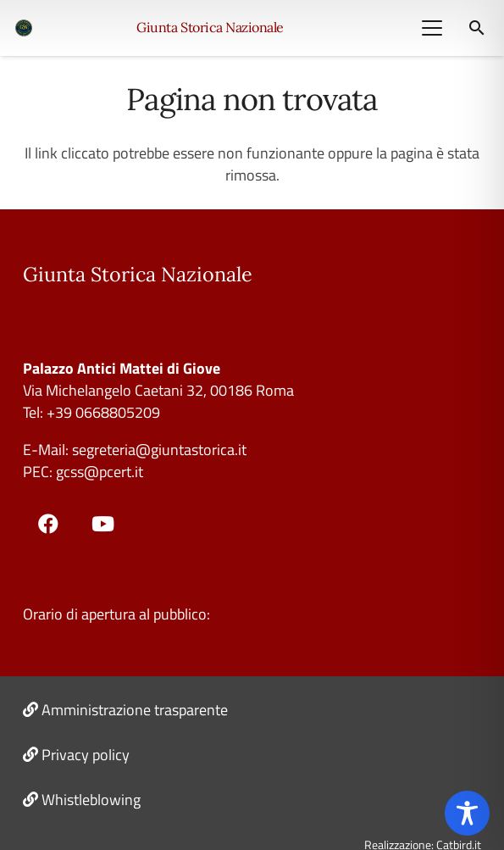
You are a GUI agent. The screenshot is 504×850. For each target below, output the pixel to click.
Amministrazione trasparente (135, 710)
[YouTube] (103, 524)
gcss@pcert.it (100, 472)
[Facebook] (48, 524)
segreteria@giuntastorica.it (158, 450)
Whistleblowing (91, 800)
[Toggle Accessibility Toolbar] (467, 813)
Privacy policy (86, 755)
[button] (432, 28)
